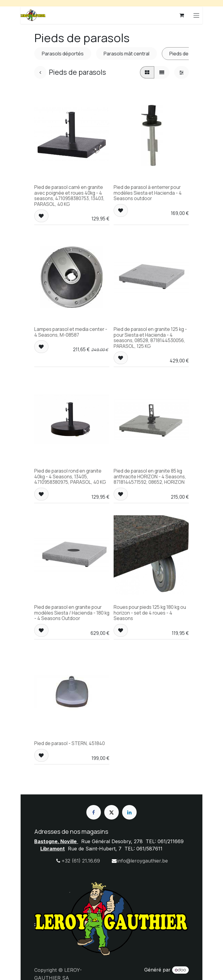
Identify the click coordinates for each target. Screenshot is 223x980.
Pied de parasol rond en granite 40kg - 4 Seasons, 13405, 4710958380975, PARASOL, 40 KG (70, 477)
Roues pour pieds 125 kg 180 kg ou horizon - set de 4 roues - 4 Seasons (150, 613)
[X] (111, 812)
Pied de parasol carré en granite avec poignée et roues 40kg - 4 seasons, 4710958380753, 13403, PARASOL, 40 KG (69, 196)
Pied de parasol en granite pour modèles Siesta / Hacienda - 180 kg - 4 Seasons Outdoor (72, 613)
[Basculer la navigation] (196, 15)
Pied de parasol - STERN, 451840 (70, 743)
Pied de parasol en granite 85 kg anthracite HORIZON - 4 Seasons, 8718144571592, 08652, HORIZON (150, 477)
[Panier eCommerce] (182, 15)
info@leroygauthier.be (143, 861)
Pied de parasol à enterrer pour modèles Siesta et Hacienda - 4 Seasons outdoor (148, 193)
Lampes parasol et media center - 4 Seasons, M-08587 (71, 332)
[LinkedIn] (129, 812)
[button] (41, 216)
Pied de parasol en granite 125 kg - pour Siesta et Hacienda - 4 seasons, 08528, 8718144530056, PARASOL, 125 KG (150, 337)
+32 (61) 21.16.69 (81, 861)
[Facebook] (94, 812)
